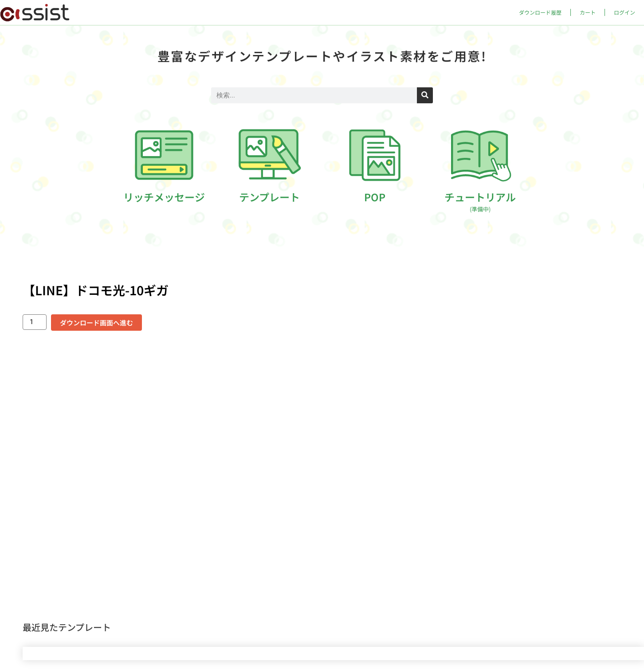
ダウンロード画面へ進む (96, 323)
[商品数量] (35, 322)
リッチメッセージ (164, 197)
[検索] (425, 95)
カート (588, 12)
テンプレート (269, 197)
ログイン (624, 12)
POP (375, 197)
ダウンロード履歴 (540, 12)
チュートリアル (480, 201)
